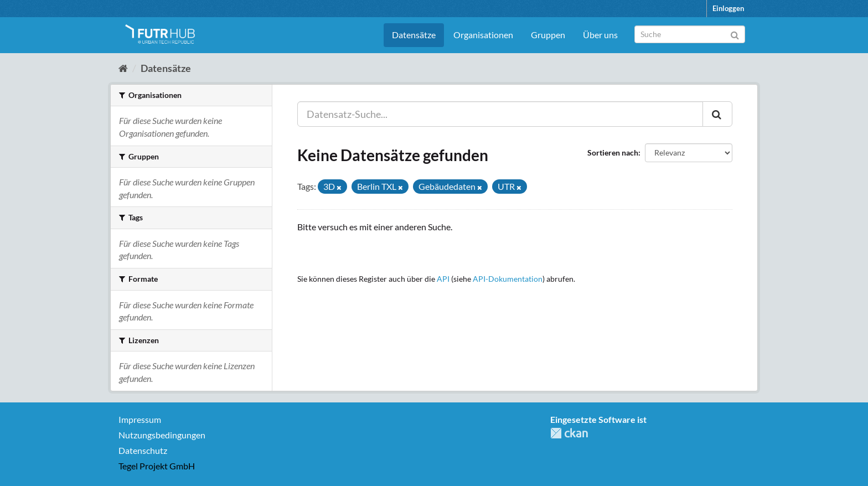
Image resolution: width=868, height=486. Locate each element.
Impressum (140, 419)
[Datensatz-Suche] (690, 34)
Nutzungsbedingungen (162, 435)
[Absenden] (735, 33)
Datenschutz (143, 450)
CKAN (569, 433)
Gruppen (548, 35)
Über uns (600, 35)
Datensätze (414, 35)
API (443, 279)
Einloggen (728, 8)
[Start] (123, 68)
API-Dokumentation (508, 279)
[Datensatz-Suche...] (500, 114)
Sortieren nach (613, 152)
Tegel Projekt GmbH (157, 466)
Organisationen (483, 35)
